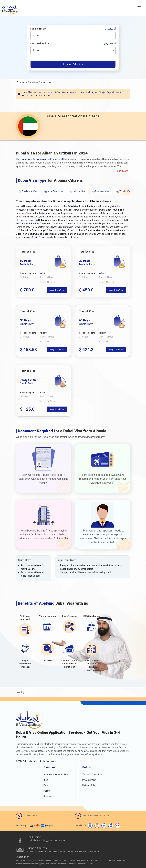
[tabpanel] (73, 331)
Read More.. (122, 171)
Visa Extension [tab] (54, 191)
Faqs (46, 785)
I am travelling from (73, 43)
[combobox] (73, 36)
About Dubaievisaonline (56, 775)
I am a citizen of (73, 29)
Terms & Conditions (92, 775)
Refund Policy (89, 785)
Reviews (48, 796)
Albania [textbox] (36, 35)
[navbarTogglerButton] (139, 8)
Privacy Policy (89, 780)
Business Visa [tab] (101, 191)
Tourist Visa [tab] (124, 191)
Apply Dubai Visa (73, 64)
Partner (47, 791)
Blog (46, 780)
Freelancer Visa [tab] (28, 191)
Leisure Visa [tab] (77, 191)
